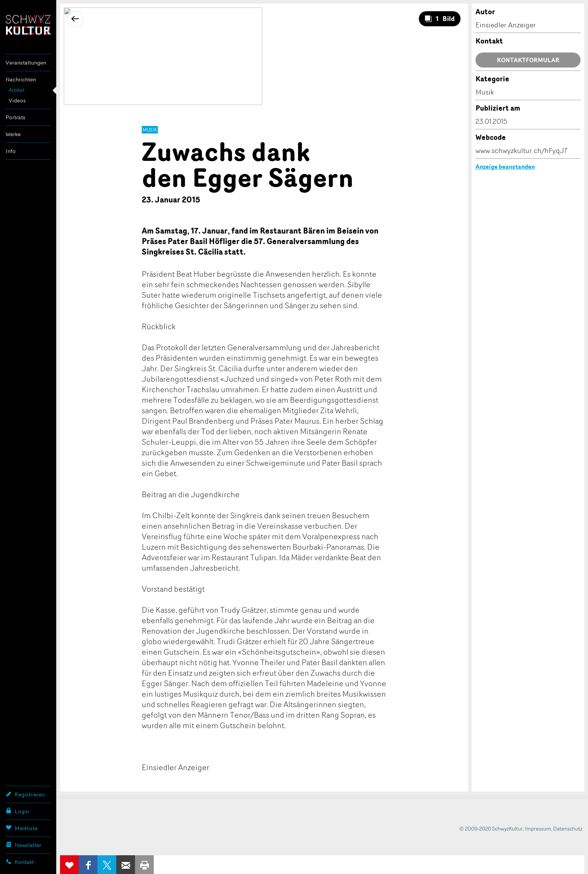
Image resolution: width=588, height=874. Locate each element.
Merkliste (22, 828)
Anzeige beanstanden (505, 166)
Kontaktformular (528, 60)
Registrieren (25, 794)
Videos (17, 100)
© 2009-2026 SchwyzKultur (491, 828)
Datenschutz (568, 828)
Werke (13, 134)
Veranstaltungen (26, 62)
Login (17, 811)
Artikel (16, 90)
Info (11, 151)
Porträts (16, 117)
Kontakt (20, 862)
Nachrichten (21, 79)
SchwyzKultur (28, 25)
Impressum (538, 828)
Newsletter (23, 845)
